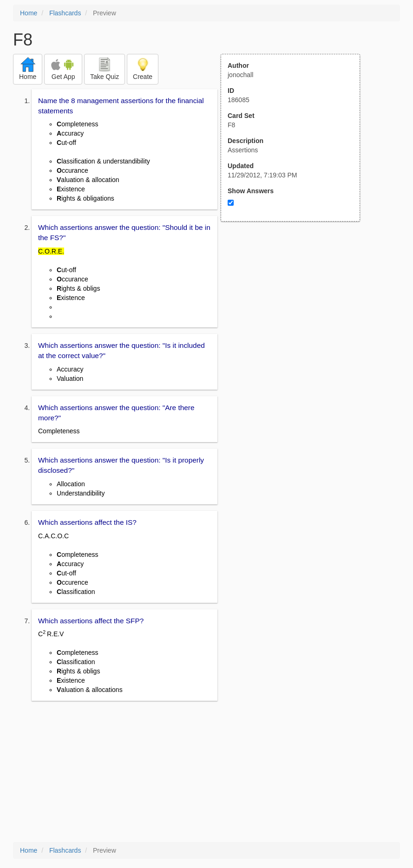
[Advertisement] (295, 313)
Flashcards (65, 13)
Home (29, 13)
